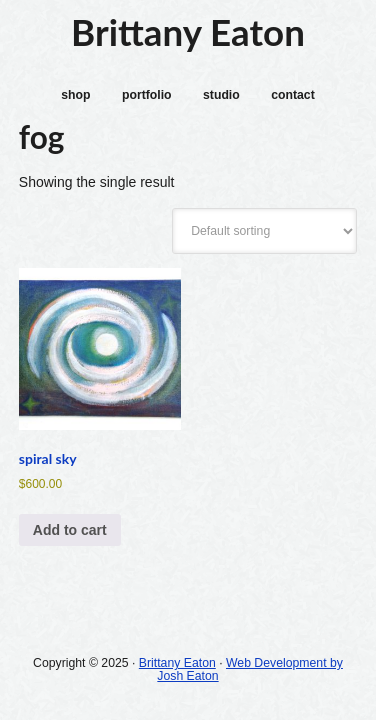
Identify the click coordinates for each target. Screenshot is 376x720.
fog (41, 137)
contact (293, 95)
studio (221, 95)
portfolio (147, 95)
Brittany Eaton (188, 32)
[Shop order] (264, 231)
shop (75, 95)
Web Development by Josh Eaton (250, 669)
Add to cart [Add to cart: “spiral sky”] (70, 530)
